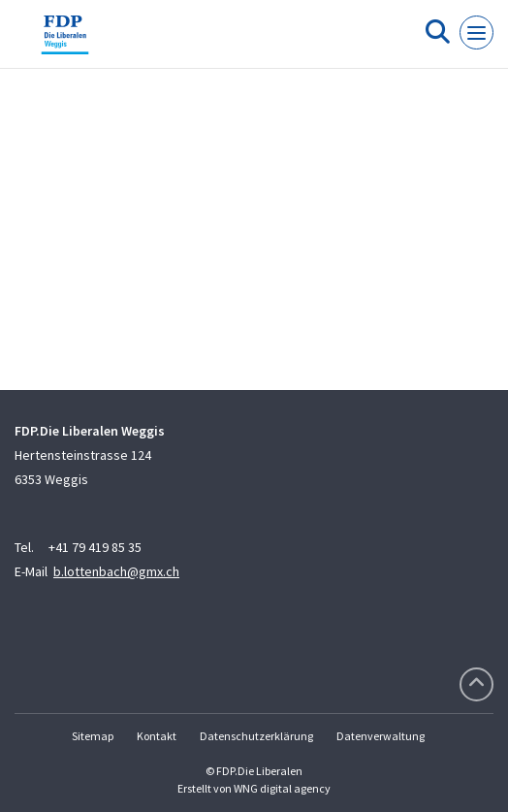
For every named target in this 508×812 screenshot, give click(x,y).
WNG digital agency (282, 788)
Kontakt (157, 736)
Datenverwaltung (381, 736)
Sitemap (93, 736)
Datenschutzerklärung (256, 736)
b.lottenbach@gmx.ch (116, 571)
